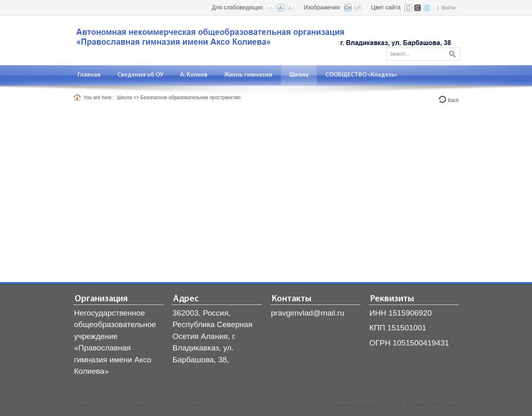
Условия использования (433, 405)
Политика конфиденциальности (360, 405)
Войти (449, 8)
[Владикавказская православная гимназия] (262, 40)
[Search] (423, 54)
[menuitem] (89, 75)
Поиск (451, 52)
